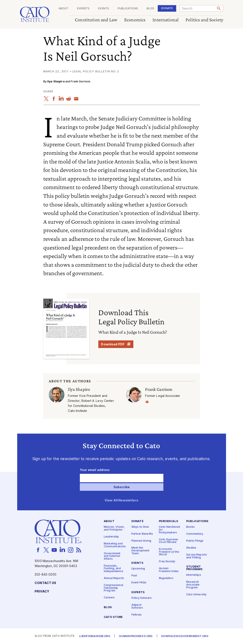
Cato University (196, 595)
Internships (194, 575)
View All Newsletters (121, 500)
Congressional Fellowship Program (113, 588)
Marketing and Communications (115, 545)
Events (104, 9)
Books (190, 527)
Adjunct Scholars (137, 606)
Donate (167, 8)
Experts (83, 9)
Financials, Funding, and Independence (113, 569)
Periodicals (168, 522)
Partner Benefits (142, 534)
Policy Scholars (142, 598)
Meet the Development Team (140, 551)
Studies (191, 548)
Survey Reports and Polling (197, 556)
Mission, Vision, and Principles (114, 529)
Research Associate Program (193, 585)
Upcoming (138, 569)
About (63, 9)
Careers (109, 598)
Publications (128, 9)
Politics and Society (204, 20)
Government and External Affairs (112, 556)
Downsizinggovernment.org (185, 636)
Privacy (42, 592)
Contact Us (45, 583)
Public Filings (195, 541)
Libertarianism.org (95, 636)
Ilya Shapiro (56, 81)
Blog (150, 9)
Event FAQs (139, 583)
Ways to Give (140, 527)
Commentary (195, 534)
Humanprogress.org (136, 636)
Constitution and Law (96, 20)
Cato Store (113, 617)
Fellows (137, 615)
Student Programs (194, 568)
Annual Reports (114, 578)
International (166, 20)
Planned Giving (141, 541)
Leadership (111, 537)
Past (134, 576)
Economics (135, 20)
